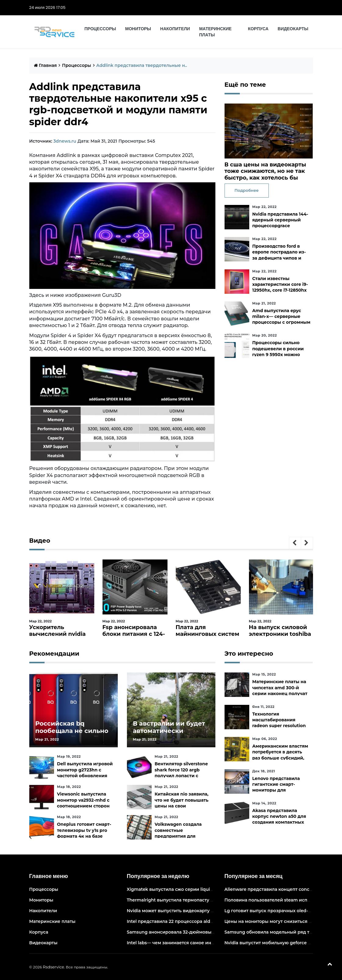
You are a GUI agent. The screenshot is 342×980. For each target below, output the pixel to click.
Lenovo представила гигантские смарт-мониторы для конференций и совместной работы (276, 790)
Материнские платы (216, 32)
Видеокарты (293, 29)
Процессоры (100, 29)
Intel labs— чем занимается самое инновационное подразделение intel (208, 943)
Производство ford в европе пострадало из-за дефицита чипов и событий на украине (279, 255)
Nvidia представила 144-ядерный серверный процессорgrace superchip (280, 223)
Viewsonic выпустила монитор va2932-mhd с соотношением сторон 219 (83, 803)
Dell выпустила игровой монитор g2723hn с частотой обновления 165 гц (85, 773)
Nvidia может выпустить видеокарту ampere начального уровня (200, 911)
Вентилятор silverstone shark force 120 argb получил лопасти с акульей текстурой (181, 773)
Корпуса (258, 29)
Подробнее (247, 190)
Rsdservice (53, 967)
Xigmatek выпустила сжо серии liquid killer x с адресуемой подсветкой (208, 889)
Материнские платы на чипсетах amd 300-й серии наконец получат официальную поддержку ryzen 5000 (280, 693)
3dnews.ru (65, 141)
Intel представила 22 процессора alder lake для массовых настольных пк (210, 921)
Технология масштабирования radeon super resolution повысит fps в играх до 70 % (279, 726)
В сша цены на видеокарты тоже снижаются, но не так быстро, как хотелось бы (265, 171)
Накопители (175, 29)
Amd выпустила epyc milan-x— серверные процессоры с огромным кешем (281, 319)
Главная (45, 65)
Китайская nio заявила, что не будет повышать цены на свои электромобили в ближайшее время (182, 806)
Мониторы (138, 29)
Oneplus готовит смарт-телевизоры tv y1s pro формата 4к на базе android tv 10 (84, 833)
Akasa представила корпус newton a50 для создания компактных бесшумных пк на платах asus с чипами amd (281, 822)
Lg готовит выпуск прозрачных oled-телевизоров (281, 911)
